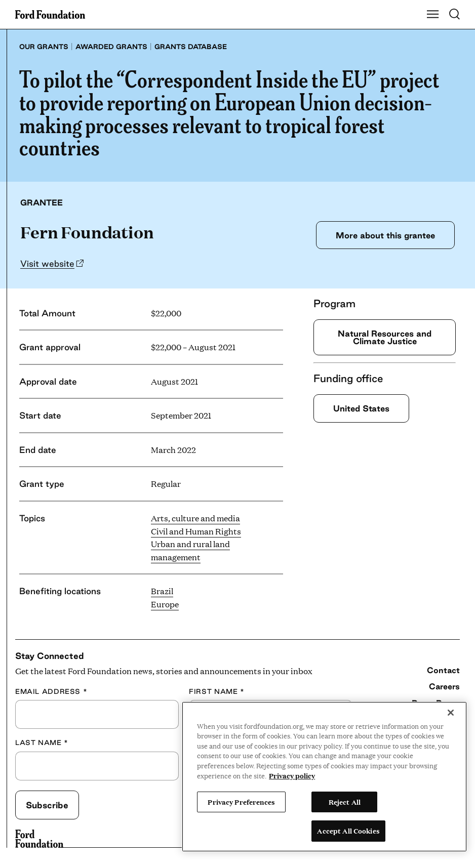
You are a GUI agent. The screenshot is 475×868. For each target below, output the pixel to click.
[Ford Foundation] (39, 839)
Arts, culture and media (195, 518)
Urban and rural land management (190, 550)
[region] (324, 777)
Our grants (44, 47)
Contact (443, 670)
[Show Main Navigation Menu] (433, 15)
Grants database (191, 47)
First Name (217, 691)
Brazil (162, 591)
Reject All (345, 802)
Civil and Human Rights (196, 531)
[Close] (451, 713)
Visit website (47, 263)
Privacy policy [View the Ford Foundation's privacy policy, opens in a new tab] (292, 775)
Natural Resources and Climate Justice (385, 337)
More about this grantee (383, 235)
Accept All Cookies (348, 831)
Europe (165, 604)
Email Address (51, 691)
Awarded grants (111, 47)
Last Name (42, 742)
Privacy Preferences (241, 802)
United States (364, 409)
